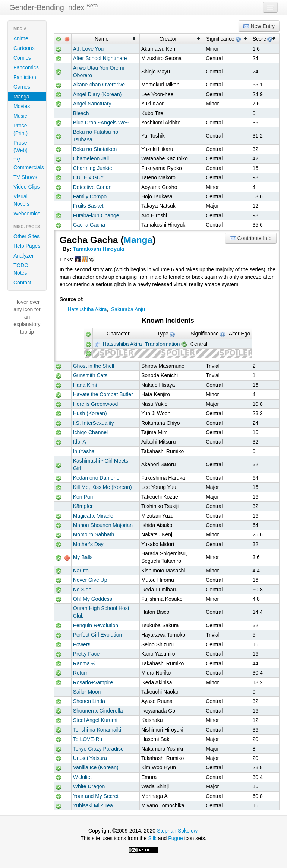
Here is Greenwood (96, 404)
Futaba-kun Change (96, 215)
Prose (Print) (20, 129)
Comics (22, 58)
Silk (152, 838)
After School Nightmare (100, 58)
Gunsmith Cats (90, 375)
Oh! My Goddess (93, 599)
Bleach (81, 113)
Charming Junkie (93, 168)
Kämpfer (83, 506)
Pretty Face (86, 654)
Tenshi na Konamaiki (97, 730)
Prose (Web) (20, 146)
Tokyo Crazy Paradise (98, 749)
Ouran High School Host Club (101, 612)
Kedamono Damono (96, 478)
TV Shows (25, 177)
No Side (82, 590)
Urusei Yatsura (90, 758)
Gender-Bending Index (54, 7)
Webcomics (27, 214)
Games (22, 87)
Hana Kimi (85, 385)
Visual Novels (21, 200)
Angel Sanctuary (92, 104)
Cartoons (24, 48)
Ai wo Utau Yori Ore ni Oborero (99, 72)
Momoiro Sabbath (94, 534)
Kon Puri (83, 497)
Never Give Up (90, 580)
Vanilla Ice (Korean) (96, 767)
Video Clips (27, 187)
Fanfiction (25, 77)
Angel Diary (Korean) (97, 94)
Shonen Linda (89, 701)
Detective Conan (92, 187)
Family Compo (90, 196)
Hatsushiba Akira (87, 309)
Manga (21, 97)
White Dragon (89, 786)
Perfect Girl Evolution (98, 635)
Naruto (81, 571)
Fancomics (26, 67)
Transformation (163, 344)
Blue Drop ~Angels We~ (101, 123)
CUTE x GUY (89, 177)
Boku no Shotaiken (95, 149)
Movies (22, 106)
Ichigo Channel (90, 432)
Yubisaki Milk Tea (93, 805)
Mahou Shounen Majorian (103, 525)
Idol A (80, 442)
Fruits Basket (88, 206)
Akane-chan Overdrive (99, 85)
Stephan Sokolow (177, 831)
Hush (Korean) (90, 413)
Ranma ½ (84, 663)
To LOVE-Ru (88, 739)
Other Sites (26, 236)
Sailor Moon (87, 692)
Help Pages (27, 246)
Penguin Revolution (96, 625)
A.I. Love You (89, 49)
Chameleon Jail (91, 158)
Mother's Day (88, 544)
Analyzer (23, 256)
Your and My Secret (96, 796)
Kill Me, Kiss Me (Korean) (102, 487)
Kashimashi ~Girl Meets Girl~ (101, 464)
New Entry (259, 26)
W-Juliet (82, 777)
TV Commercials (29, 164)
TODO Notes (21, 269)
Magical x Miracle (93, 516)
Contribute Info (251, 238)
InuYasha (84, 451)
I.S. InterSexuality (94, 423)
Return (81, 673)
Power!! (82, 644)
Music (20, 116)
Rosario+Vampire (93, 682)
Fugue (176, 838)
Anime (21, 38)
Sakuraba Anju (128, 309)
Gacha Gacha (89, 225)
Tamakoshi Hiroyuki (99, 249)
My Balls (83, 557)
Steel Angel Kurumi (95, 720)
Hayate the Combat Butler (103, 394)
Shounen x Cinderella (98, 711)
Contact (22, 283)
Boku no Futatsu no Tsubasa (96, 136)
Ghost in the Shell (94, 366)
